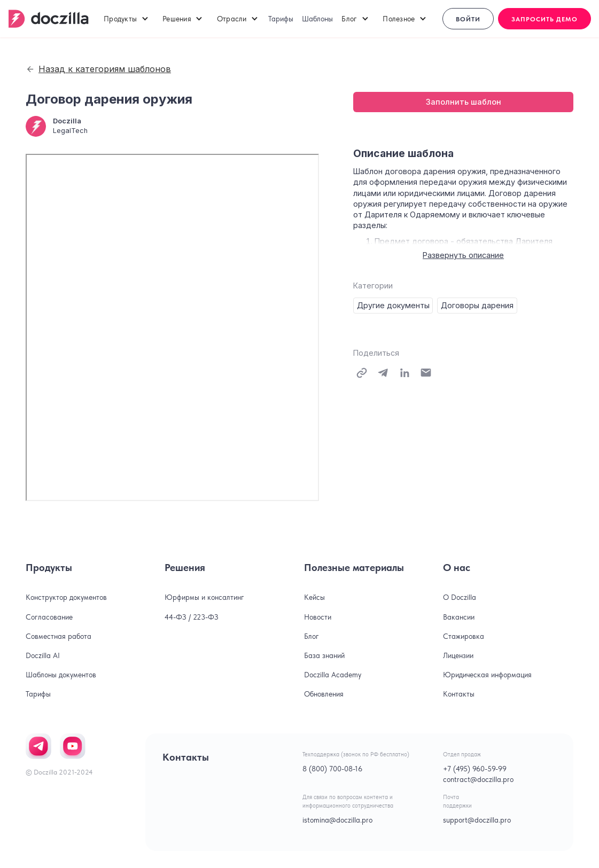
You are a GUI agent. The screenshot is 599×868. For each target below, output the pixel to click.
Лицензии (458, 655)
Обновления (324, 694)
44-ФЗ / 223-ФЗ (192, 617)
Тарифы (281, 19)
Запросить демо (544, 19)
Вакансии (459, 617)
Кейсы (314, 597)
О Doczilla (460, 597)
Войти (468, 19)
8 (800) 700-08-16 (332, 769)
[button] (127, 19)
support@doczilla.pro (477, 820)
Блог (312, 636)
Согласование (49, 617)
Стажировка (464, 636)
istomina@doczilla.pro (337, 820)
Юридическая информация (487, 675)
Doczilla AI (43, 655)
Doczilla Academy (333, 675)
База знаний (324, 655)
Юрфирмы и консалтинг (204, 597)
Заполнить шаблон (464, 102)
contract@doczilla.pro (478, 779)
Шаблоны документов (61, 675)
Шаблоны (317, 19)
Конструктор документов (66, 597)
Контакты (459, 694)
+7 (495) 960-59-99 (475, 769)
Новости (318, 617)
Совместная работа (59, 636)
